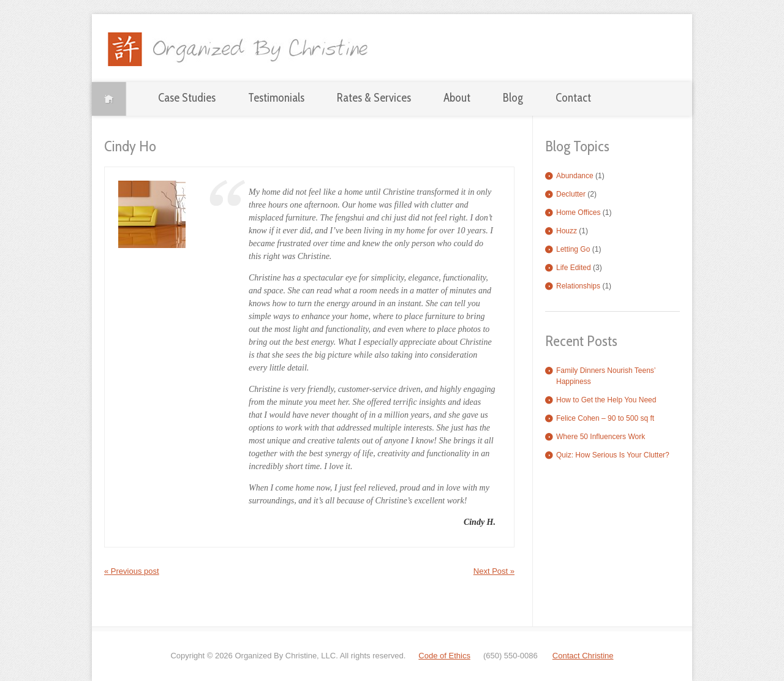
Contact (573, 98)
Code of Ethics (444, 656)
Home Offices (578, 213)
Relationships (578, 286)
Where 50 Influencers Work (601, 437)
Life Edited (574, 268)
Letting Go (573, 249)
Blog (513, 98)
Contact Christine (583, 656)
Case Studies (187, 98)
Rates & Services (374, 98)
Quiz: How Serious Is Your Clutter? (613, 455)
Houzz (567, 231)
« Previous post (132, 571)
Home (109, 99)
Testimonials (276, 98)
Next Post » (494, 571)
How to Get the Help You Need (606, 400)
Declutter (571, 194)
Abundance (575, 176)
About (457, 98)
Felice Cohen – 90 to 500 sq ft (605, 418)
